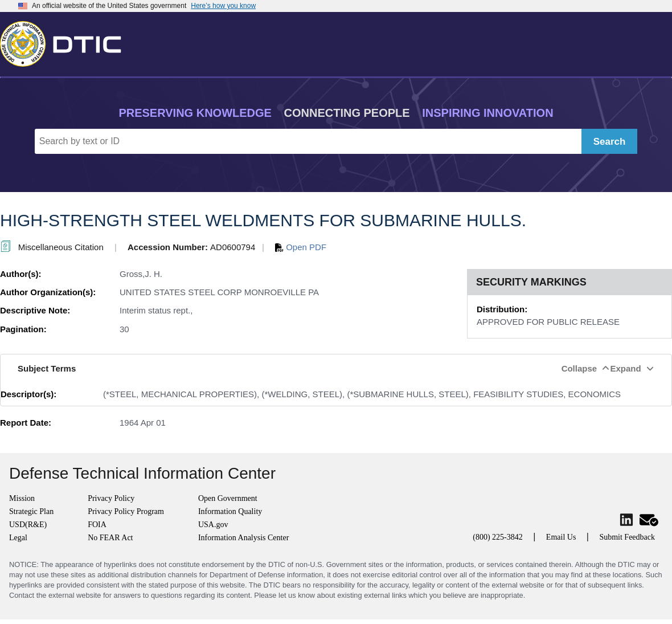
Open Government (228, 498)
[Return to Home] (65, 42)
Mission (22, 498)
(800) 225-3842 (498, 537)
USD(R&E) (28, 525)
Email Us (561, 537)
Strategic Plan (31, 511)
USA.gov (213, 525)
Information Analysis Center (243, 538)
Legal (18, 538)
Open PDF (301, 247)
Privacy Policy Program (126, 511)
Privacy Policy (111, 498)
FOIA (97, 525)
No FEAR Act (110, 538)
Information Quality (230, 511)
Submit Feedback (627, 537)
